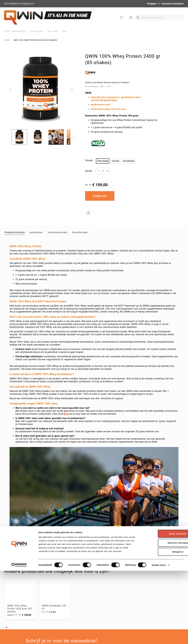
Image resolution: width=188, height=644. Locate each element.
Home (7, 46)
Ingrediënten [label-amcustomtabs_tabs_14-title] (36, 238)
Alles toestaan (163, 607)
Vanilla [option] (115, 167)
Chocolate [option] (103, 167)
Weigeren (163, 625)
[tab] (15, 238)
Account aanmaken (173, 4)
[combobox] (139, 21)
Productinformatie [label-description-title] (15, 238)
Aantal (89, 177)
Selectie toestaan (163, 616)
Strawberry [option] (129, 167)
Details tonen (159, 638)
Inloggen (152, 4)
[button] (10, 96)
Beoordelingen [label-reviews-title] (80, 238)
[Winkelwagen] (181, 21)
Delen (88, 219)
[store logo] (47, 21)
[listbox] (128, 168)
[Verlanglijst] (172, 21)
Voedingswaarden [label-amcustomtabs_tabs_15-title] (57, 238)
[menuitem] (15, 37)
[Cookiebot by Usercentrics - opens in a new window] (19, 638)
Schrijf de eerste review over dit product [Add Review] (107, 89)
